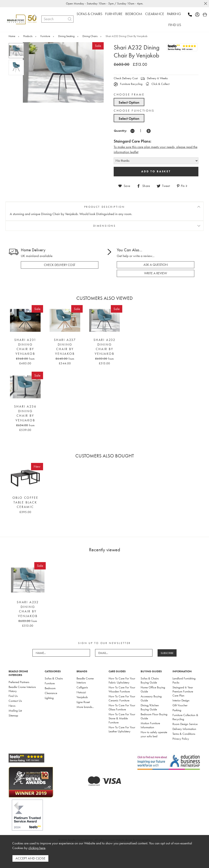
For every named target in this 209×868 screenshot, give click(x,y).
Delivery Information (184, 729)
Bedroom (50, 688)
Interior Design (181, 700)
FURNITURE (114, 14)
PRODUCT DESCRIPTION (104, 207)
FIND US (175, 25)
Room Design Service (185, 724)
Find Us (13, 696)
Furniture (50, 683)
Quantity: (121, 131)
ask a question (156, 265)
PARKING (174, 14)
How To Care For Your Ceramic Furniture (122, 698)
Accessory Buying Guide (151, 698)
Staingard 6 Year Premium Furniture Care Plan (183, 691)
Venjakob (82, 697)
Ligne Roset (83, 702)
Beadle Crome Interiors (85, 680)
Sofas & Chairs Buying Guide (150, 680)
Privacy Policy (181, 739)
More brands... (85, 707)
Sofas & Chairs (54, 678)
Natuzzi (81, 692)
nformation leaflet (126, 152)
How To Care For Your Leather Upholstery (122, 729)
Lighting (49, 698)
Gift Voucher (180, 705)
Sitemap (13, 715)
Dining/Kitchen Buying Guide (150, 707)
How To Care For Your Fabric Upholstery (122, 680)
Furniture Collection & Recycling (185, 717)
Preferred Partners (19, 682)
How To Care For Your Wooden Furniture (122, 689)
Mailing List (15, 711)
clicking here (37, 848)
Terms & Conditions (184, 734)
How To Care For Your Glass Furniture (122, 707)
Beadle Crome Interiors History (22, 689)
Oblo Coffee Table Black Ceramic (25, 502)
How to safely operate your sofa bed (154, 734)
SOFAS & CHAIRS (89, 14)
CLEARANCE (155, 14)
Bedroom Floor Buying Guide (154, 716)
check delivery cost (60, 265)
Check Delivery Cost (126, 78)
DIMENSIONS (105, 226)
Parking (177, 710)
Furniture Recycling (128, 84)
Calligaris (82, 687)
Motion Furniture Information (150, 725)
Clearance (51, 693)
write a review (156, 273)
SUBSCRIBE (167, 653)
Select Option (129, 102)
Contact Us (15, 701)
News (12, 706)
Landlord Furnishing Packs (184, 680)
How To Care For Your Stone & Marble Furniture (122, 718)
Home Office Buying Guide (153, 689)
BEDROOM (134, 14)
